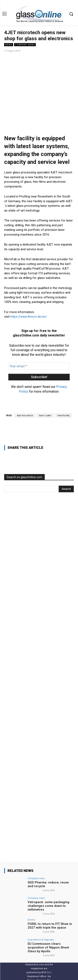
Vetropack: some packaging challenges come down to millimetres (48, 876)
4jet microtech (25, 385)
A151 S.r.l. (47, 942)
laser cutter (45, 385)
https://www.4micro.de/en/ (29, 287)
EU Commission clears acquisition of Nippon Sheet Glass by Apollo (48, 917)
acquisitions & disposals (41, 909)
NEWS (9, 45)
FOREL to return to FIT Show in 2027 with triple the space (50, 896)
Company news (25, 45)
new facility (63, 385)
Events (31, 890)
